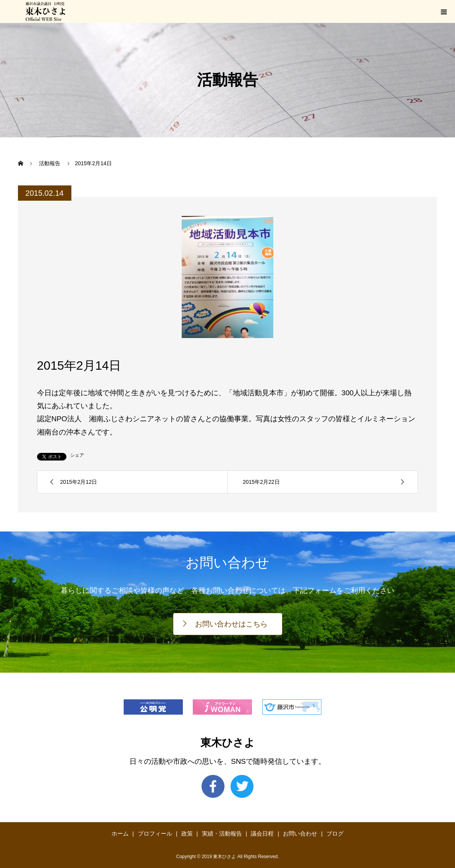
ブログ (335, 833)
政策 (187, 833)
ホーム (120, 833)
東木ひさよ (228, 743)
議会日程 (262, 833)
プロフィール (155, 833)
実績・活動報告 (222, 833)
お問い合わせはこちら (231, 624)
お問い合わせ (300, 833)
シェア (77, 455)
